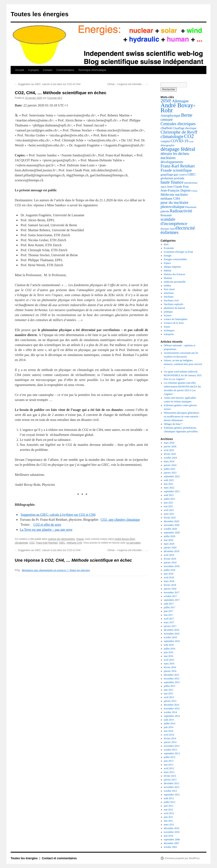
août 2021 (169, 495)
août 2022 (169, 480)
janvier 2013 (170, 780)
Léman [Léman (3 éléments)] (194, 191)
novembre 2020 (172, 525)
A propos (33, 70)
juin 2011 (169, 817)
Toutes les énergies (40, 14)
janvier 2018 (170, 589)
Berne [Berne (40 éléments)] (187, 115)
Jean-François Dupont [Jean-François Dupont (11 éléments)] (176, 190)
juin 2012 (169, 806)
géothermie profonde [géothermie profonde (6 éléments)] (172, 178)
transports (169, 334)
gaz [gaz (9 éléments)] (176, 174)
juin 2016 (169, 652)
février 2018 (170, 585)
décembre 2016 (172, 630)
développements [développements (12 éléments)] (172, 162)
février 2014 (170, 738)
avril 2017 (169, 619)
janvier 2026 (170, 446)
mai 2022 (169, 484)
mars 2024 (169, 461)
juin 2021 (169, 503)
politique (168, 312)
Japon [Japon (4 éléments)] (163, 187)
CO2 (32, 543)
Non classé (169, 289)
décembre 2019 (172, 551)
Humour (168, 278)
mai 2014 (169, 731)
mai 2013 (169, 765)
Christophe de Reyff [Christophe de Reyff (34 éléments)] (179, 132)
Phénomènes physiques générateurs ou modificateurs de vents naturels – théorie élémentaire (182, 417)
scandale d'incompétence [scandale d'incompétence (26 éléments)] (174, 221)
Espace (167, 263)
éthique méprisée (172, 267)
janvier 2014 (170, 742)
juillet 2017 (170, 607)
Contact (48, 70)
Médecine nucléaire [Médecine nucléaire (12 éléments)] (174, 195)
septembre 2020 (172, 533)
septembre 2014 (172, 716)
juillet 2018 (170, 570)
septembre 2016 (172, 641)
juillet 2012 (170, 802)
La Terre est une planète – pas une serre (46, 530)
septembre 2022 (172, 476)
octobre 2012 (170, 791)
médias (167, 286)
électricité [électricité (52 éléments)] (185, 228)
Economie (169, 248)
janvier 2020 (170, 548)
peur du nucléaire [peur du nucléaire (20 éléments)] (174, 202)
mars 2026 (169, 443)
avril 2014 (169, 735)
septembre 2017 (172, 600)
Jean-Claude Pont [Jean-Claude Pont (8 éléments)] (178, 187)
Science (168, 315)
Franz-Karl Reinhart (47, 543)
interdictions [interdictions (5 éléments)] (191, 183)
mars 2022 (169, 488)
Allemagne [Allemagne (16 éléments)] (180, 101)
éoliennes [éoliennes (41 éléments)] (170, 232)
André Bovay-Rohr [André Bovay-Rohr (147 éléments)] (178, 108)
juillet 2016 (170, 649)
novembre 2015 (172, 679)
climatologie (21, 543)
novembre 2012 (172, 787)
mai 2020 (169, 540)
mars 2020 (169, 544)
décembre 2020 (172, 521)
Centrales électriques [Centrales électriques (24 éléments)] (178, 124)
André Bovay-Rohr (125, 539)
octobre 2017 (170, 596)
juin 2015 (169, 690)
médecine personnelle (175, 282)
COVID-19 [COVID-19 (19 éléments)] (179, 141)
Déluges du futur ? (173, 424)
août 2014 (169, 720)
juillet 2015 (170, 686)
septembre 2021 (172, 491)
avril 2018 (169, 577)
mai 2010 (169, 836)
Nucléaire (169, 297)
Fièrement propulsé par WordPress (182, 858)
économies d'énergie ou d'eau (178, 252)
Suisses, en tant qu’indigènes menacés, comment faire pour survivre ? (183, 364)
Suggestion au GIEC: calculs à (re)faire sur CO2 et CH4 (58, 515)
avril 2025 (169, 450)
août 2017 (169, 604)
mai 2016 (169, 656)
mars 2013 (169, 772)
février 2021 (170, 518)
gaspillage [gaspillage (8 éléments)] (167, 174)
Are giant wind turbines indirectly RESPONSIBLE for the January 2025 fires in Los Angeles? (183, 375)
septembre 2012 (172, 795)
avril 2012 (169, 813)
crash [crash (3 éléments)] (191, 142)
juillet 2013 (170, 757)
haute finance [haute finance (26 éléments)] (172, 182)
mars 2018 (169, 581)
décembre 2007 (172, 843)
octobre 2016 (170, 637)
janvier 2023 (170, 473)
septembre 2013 (172, 753)
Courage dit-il (54, 98)
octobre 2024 (170, 458)
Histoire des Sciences (175, 274)
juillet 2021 (170, 499)
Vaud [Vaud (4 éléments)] (172, 229)
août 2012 (169, 798)
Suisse (80, 539)
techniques (169, 330)
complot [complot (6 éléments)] (165, 141)
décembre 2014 (172, 705)
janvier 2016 (170, 671)
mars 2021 (169, 514)
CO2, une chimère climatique (120, 520)
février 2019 (170, 559)
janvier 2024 (170, 465)
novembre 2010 (172, 832)
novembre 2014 (172, 708)
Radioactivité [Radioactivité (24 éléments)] (181, 211)
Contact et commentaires (59, 858)
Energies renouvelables (175, 259)
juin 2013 (169, 761)
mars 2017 (169, 622)
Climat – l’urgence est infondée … (128, 84)
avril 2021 (169, 510)
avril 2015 (169, 697)
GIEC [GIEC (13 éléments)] (192, 174)
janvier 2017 (170, 626)
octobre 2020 (170, 529)
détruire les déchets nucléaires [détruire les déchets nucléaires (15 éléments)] (175, 156)
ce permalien (134, 543)
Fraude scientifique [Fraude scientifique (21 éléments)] (176, 170)
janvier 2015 (170, 701)
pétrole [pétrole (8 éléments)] (165, 211)
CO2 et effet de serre (47, 525)
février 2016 (170, 667)
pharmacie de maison (175, 308)
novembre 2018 (172, 566)
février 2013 (170, 776)
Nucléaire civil (171, 300)
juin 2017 (169, 611)
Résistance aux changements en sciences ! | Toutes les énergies (56, 570)
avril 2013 (169, 768)
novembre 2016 (172, 634)
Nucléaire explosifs (174, 304)
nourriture (169, 293)
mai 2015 (169, 694)
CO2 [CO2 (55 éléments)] (189, 136)
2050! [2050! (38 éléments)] (166, 101)
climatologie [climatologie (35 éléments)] (172, 137)
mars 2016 (169, 664)
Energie (168, 256)
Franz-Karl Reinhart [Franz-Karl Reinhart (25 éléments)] (178, 166)
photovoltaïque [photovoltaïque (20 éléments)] (173, 207)
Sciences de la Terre (174, 323)
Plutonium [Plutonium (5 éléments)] (191, 207)
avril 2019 (169, 555)
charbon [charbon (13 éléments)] (166, 128)
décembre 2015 (172, 675)
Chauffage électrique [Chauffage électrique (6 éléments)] (185, 128)
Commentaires (65, 70)
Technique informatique (92, 70)
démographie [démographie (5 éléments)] (168, 145)
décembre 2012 (172, 783)
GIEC (62, 543)
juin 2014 (169, 727)
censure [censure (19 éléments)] (167, 119)
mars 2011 (169, 825)
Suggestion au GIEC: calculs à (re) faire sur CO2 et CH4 (48, 84)
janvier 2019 (170, 563)
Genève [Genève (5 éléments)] (183, 175)
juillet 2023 (170, 469)
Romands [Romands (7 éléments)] (166, 215)
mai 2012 (169, 810)
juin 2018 (169, 574)
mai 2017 (169, 615)
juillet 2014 (170, 723)
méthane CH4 (74, 543)
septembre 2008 (172, 840)
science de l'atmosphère (61, 539)
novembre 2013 (172, 746)
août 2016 (169, 645)
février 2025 (170, 454)
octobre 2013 (170, 750)
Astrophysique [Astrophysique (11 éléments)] (170, 116)
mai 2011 (169, 821)
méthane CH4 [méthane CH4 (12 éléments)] (170, 198)
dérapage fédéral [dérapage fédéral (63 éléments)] (178, 149)
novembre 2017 (172, 592)
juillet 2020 (170, 536)
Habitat (168, 271)
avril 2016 (169, 660)
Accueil (20, 70)
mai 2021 (169, 506)
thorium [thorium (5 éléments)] (165, 229)
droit (166, 244)
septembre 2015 (172, 682)
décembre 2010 (172, 828)
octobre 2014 (170, 712)
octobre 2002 (170, 847)
